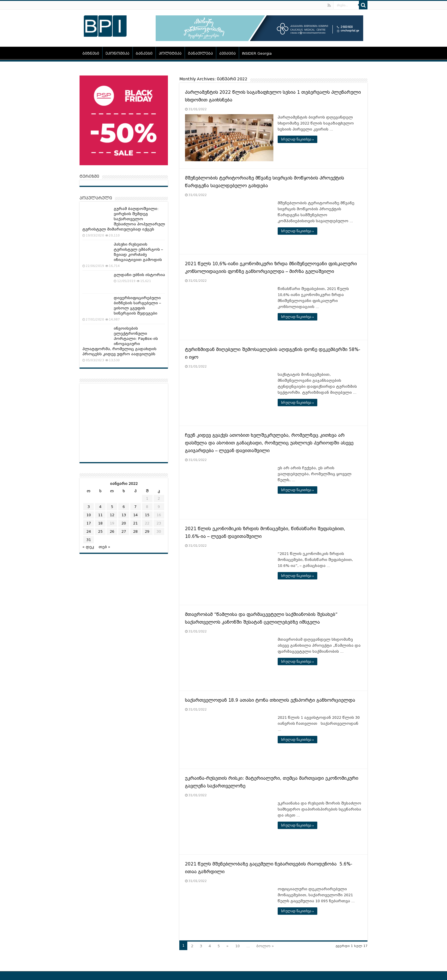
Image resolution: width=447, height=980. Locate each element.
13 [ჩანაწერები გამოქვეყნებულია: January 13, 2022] (124, 515)
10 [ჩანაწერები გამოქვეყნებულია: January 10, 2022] (89, 515)
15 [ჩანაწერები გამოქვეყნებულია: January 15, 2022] (147, 515)
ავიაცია (227, 53)
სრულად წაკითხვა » (297, 139)
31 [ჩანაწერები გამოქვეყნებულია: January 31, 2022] (89, 540)
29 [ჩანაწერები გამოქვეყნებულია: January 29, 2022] (147, 531)
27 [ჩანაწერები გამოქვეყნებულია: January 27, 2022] (124, 531)
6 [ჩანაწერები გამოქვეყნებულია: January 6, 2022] (124, 507)
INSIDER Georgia (257, 53)
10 (237, 946)
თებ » (104, 547)
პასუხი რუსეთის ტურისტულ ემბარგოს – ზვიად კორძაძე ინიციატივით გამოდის (138, 252)
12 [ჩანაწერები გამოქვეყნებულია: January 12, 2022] (112, 515)
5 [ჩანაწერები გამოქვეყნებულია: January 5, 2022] (112, 507)
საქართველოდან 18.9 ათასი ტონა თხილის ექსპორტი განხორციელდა (270, 700)
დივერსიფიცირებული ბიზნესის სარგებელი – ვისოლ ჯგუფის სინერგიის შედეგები (137, 306)
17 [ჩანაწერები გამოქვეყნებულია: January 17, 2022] (89, 523)
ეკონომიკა (117, 53)
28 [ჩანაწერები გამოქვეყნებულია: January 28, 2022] (135, 531)
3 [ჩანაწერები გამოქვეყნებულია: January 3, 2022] (89, 507)
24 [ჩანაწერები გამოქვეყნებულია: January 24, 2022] (89, 531)
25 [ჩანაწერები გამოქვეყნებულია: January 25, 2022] (100, 531)
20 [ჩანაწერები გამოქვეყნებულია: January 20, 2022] (124, 523)
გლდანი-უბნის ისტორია (139, 275)
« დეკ (88, 547)
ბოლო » (265, 946)
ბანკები (144, 53)
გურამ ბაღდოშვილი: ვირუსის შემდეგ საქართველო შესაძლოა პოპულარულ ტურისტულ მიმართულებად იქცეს (124, 219)
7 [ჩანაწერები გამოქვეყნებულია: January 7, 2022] (135, 507)
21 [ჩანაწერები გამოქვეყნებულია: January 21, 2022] (135, 523)
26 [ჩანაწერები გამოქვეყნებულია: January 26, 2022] (112, 531)
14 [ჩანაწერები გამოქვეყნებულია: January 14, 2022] (135, 515)
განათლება (200, 53)
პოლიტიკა (170, 53)
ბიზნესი (91, 53)
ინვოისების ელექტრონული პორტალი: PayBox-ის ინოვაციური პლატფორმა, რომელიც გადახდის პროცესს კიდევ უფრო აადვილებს (120, 341)
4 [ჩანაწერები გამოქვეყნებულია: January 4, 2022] (100, 507)
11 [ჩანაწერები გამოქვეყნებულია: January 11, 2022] (100, 515)
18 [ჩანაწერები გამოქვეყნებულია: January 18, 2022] (100, 523)
